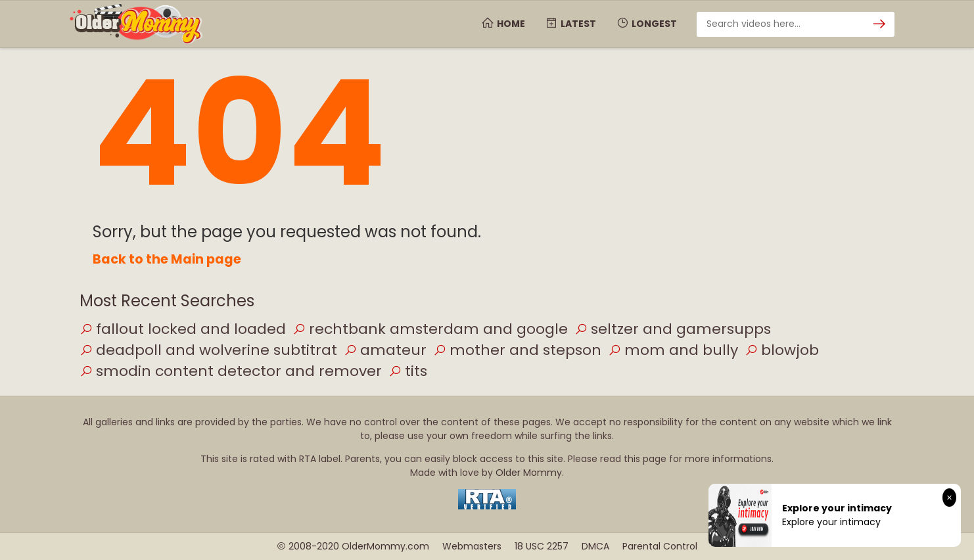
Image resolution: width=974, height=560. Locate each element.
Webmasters (472, 546)
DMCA (595, 546)
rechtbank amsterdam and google (430, 329)
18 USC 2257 (542, 546)
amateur (385, 350)
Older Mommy (529, 473)
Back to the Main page (167, 259)
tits (408, 371)
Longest (646, 24)
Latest (570, 24)
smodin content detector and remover (231, 371)
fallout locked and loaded (183, 329)
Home (503, 24)
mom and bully (673, 350)
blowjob (782, 350)
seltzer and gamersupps (673, 329)
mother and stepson (517, 350)
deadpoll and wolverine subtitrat (208, 350)
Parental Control (660, 546)
